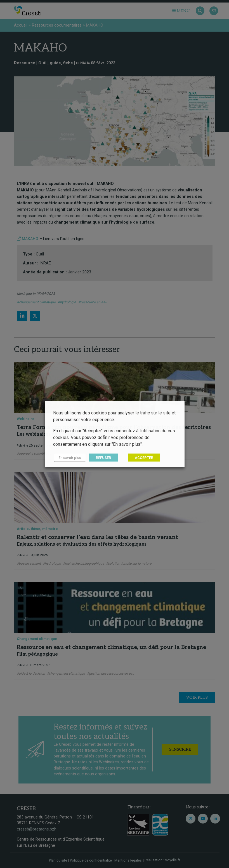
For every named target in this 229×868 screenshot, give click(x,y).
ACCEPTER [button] (142, 458)
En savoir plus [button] (69, 458)
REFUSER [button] (102, 458)
